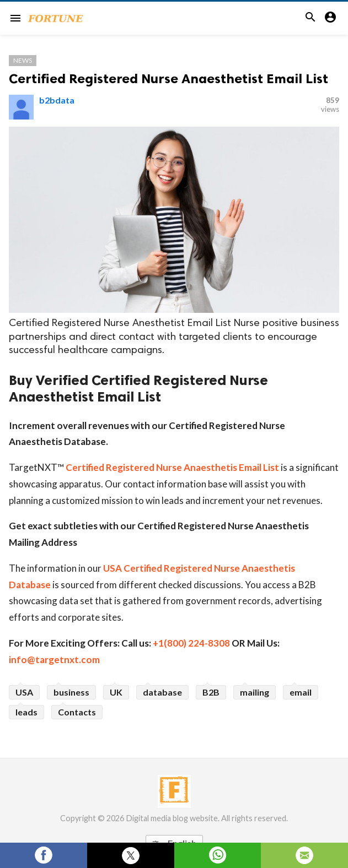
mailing (255, 692)
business (71, 692)
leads (26, 712)
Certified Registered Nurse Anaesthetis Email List (172, 467)
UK (116, 692)
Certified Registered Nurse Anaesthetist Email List (168, 78)
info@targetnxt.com (54, 660)
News (23, 60)
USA (24, 692)
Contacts (77, 712)
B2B (211, 692)
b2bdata (57, 100)
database (162, 692)
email (301, 692)
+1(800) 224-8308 (191, 643)
